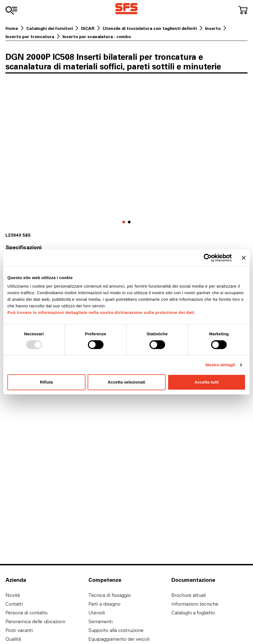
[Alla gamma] (11, 10)
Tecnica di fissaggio (110, 595)
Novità (13, 595)
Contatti (14, 604)
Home (12, 28)
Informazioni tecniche (195, 604)
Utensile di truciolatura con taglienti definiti (150, 28)
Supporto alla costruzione (116, 630)
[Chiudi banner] (244, 258)
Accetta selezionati (127, 382)
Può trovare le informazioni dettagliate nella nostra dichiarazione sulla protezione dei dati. (101, 312)
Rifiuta (46, 382)
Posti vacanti (19, 630)
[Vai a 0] (124, 222)
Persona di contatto (27, 613)
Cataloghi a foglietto (193, 613)
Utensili (97, 613)
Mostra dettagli (220, 365)
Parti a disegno (104, 604)
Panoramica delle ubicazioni (35, 621)
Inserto (213, 28)
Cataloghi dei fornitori (50, 28)
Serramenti (100, 621)
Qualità (13, 639)
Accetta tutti (207, 382)
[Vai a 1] (129, 222)
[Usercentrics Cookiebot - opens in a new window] (208, 258)
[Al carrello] (243, 10)
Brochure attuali (189, 595)
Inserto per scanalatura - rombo (97, 36)
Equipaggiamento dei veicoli (119, 639)
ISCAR (88, 28)
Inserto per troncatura (30, 36)
